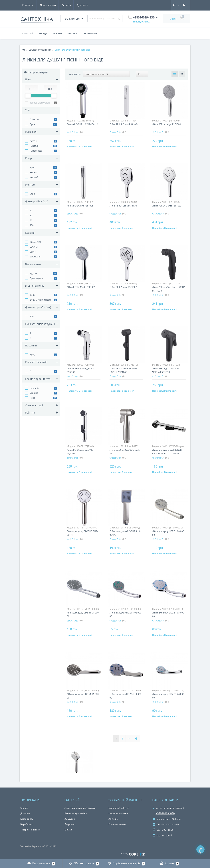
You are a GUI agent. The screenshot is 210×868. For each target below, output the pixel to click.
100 (32, 225)
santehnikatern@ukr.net (167, 819)
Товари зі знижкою (40, 103)
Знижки (72, 33)
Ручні (33, 124)
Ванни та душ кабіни (76, 813)
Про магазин (30, 5)
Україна (34, 393)
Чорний (34, 177)
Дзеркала (69, 824)
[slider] (28, 96)
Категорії (28, 33)
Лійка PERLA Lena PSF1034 (123, 206)
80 (31, 215)
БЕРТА (33, 252)
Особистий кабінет (119, 808)
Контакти (83, 5)
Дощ (32, 295)
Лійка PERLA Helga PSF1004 (166, 124)
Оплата (49, 5)
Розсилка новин (117, 824)
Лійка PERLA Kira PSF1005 (80, 206)
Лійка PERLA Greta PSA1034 (124, 124)
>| (136, 738)
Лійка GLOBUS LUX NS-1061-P (82, 124)
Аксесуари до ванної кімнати (80, 808)
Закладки (113, 819)
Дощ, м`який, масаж (40, 300)
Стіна (33, 194)
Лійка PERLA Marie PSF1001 (81, 287)
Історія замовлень (118, 813)
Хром (33, 167)
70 (31, 211)
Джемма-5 (35, 257)
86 (31, 220)
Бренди (43, 33)
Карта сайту (27, 819)
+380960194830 (164, 813)
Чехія (33, 398)
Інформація (90, 33)
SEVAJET (34, 247)
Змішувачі (70, 819)
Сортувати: (75, 74)
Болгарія (34, 388)
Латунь (34, 141)
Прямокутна (36, 278)
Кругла (33, 273)
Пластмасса (36, 151)
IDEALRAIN (35, 242)
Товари (57, 33)
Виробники (26, 824)
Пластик (34, 146)
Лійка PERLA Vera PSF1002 (123, 287)
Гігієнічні (35, 119)
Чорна (33, 172)
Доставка (66, 5)
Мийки (68, 830)
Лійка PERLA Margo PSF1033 (167, 206)
